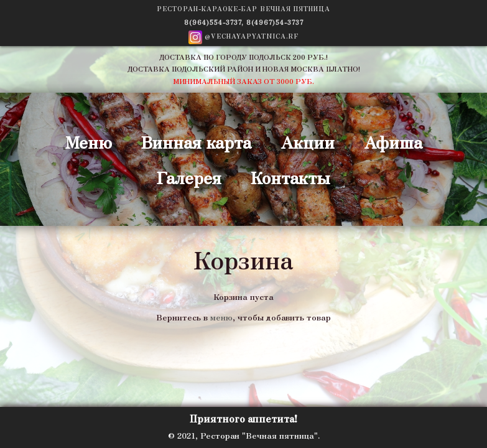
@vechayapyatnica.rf (243, 37)
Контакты (290, 177)
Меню (89, 142)
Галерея (189, 177)
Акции (308, 142)
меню (221, 317)
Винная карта (196, 142)
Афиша (393, 142)
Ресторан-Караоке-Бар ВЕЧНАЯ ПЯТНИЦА (243, 8)
